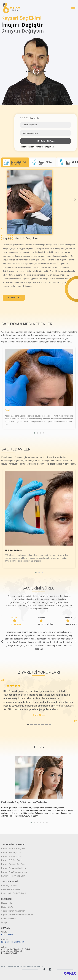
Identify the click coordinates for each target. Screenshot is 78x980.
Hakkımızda (7, 903)
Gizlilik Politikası (9, 919)
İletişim (5, 923)
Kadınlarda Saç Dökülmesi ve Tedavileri (25, 802)
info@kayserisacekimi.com (13, 942)
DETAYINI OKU (14, 298)
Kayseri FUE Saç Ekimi (11, 860)
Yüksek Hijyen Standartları (13, 911)
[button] (34, 433)
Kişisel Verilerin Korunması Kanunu (17, 915)
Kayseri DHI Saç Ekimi (11, 856)
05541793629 (7, 935)
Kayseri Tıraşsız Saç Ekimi (13, 864)
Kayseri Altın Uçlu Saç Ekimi (14, 872)
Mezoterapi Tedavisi (11, 889)
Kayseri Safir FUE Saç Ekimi (14, 849)
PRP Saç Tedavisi (9, 886)
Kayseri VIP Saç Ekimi (11, 853)
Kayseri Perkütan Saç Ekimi (14, 868)
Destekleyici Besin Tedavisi (14, 893)
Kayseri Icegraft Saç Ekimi (13, 876)
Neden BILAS (7, 907)
